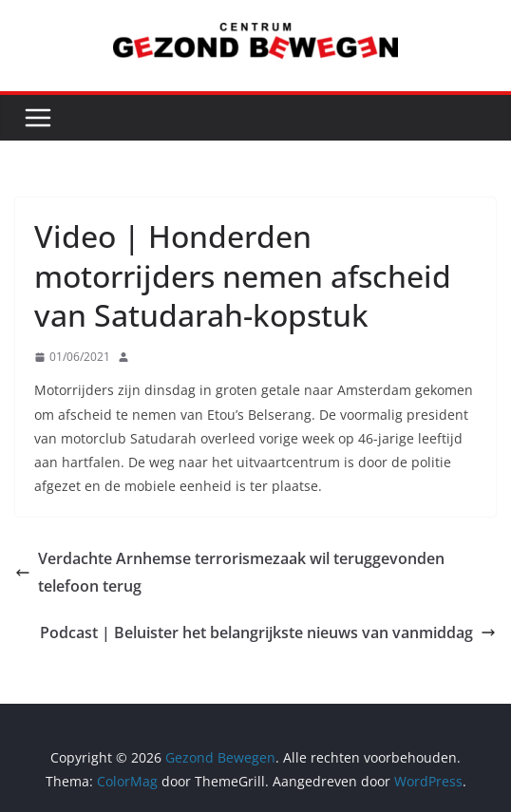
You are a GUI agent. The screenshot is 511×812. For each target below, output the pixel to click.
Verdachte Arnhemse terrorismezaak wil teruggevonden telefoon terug (230, 572)
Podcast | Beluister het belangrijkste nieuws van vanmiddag (268, 633)
